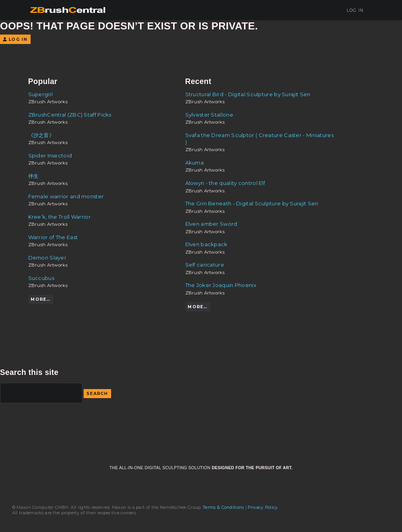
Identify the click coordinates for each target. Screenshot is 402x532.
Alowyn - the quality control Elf (225, 183)
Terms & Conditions (223, 507)
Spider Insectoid (50, 155)
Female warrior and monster (66, 196)
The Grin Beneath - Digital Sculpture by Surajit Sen (252, 203)
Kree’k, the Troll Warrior (59, 217)
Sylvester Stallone (209, 115)
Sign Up (323, 10)
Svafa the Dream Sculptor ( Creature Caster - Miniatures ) (259, 139)
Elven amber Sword (211, 224)
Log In (352, 10)
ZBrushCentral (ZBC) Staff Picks (70, 115)
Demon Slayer (48, 258)
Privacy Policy (263, 507)
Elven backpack (206, 244)
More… (40, 299)
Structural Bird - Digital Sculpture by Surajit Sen (248, 94)
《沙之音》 (41, 135)
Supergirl (41, 94)
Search (97, 394)
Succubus (41, 278)
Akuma (195, 163)
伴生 (34, 176)
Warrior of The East (53, 237)
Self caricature (205, 265)
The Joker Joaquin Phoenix (221, 285)
